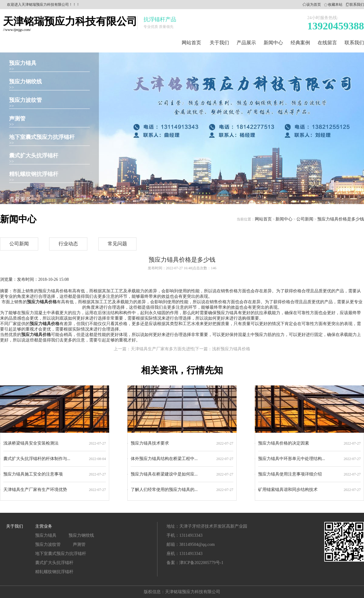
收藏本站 (335, 5)
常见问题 (117, 244)
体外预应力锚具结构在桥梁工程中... (164, 459)
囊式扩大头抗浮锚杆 (34, 156)
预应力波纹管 (25, 100)
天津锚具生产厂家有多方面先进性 (163, 349)
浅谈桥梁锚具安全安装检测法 (31, 443)
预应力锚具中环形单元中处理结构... (292, 459)
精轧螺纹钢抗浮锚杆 (34, 174)
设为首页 (314, 5)
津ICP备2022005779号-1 (201, 563)
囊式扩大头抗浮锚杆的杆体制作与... (37, 459)
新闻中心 (273, 43)
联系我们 (357, 5)
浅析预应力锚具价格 (231, 349)
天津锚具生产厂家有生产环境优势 (35, 490)
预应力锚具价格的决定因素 (284, 443)
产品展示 (246, 43)
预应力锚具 (23, 63)
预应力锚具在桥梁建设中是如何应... (164, 474)
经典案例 (300, 43)
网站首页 (191, 43)
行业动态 (68, 244)
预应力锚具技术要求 (150, 443)
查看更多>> (23, 199)
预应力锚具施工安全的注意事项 (33, 474)
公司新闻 (305, 219)
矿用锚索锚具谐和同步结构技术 (288, 490)
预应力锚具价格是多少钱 (341, 219)
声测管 (17, 119)
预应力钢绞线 (25, 82)
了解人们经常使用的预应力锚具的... (164, 490)
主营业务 (44, 526)
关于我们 (219, 43)
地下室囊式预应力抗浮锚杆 (42, 137)
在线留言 (327, 43)
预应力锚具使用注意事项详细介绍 (290, 474)
